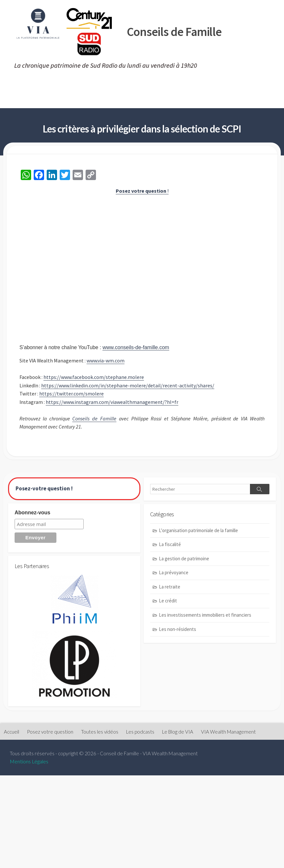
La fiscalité (170, 546)
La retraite (170, 588)
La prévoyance (174, 574)
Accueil (18, 84)
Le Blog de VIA (232, 84)
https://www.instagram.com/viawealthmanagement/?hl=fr (112, 403)
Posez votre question (68, 84)
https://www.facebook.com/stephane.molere (94, 378)
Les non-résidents (177, 630)
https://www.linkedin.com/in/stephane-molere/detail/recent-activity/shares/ (128, 386)
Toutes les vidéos (132, 84)
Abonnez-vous (32, 514)
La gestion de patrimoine (184, 560)
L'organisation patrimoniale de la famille (198, 532)
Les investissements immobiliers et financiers (205, 617)
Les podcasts (184, 84)
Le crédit (168, 602)
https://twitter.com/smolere (71, 394)
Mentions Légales (29, 763)
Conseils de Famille (94, 419)
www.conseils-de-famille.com (137, 348)
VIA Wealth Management (45, 100)
